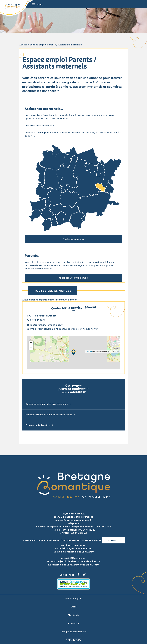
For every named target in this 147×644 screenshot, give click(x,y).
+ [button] (31, 343)
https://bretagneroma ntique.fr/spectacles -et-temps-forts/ (64, 329)
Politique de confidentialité (74, 632)
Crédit (73, 607)
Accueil (23, 45)
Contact (113, 540)
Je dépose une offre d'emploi (73, 278)
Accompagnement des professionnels (47, 404)
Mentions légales (74, 598)
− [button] (31, 348)
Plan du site (74, 615)
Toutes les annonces (73, 239)
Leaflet (89, 351)
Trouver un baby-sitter (38, 425)
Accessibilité (73, 623)
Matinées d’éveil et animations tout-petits (49, 415)
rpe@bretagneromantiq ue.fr (46, 325)
